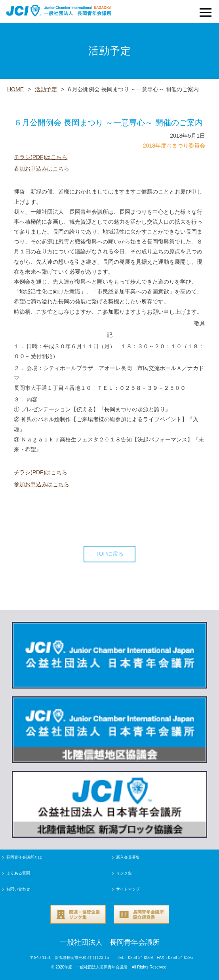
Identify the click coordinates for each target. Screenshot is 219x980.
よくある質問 (18, 873)
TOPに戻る (109, 554)
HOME (15, 89)
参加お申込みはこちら (42, 169)
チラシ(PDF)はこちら (41, 157)
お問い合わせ (18, 889)
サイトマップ (128, 889)
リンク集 (124, 873)
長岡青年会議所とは (24, 857)
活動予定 (46, 89)
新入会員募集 (128, 857)
